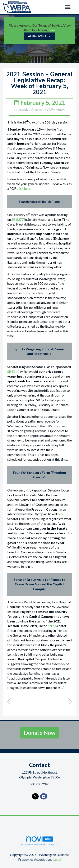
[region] (70, 701)
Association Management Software (39, 840)
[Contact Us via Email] (44, 796)
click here (24, 188)
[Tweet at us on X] (35, 796)
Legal (57, 859)
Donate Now (40, 733)
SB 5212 (13, 371)
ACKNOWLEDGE (40, 36)
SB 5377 (18, 219)
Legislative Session (29, 110)
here (52, 30)
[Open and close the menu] (53, 7)
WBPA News (55, 110)
